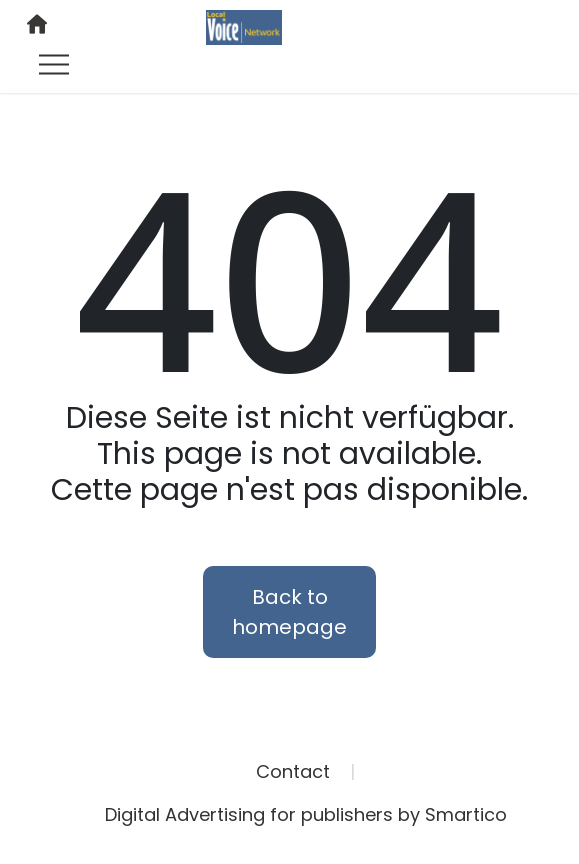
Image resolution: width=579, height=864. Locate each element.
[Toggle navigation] (54, 64)
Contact (293, 771)
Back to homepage (289, 612)
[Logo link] (244, 26)
